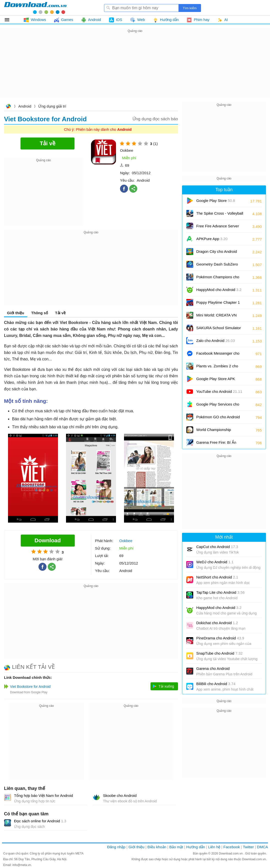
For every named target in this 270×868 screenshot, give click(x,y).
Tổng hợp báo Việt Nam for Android (43, 796)
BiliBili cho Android (216, 684)
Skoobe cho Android (120, 796)
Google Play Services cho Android (218, 406)
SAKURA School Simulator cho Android (218, 330)
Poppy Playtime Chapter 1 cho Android (218, 304)
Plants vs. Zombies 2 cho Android (217, 368)
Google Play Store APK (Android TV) (216, 380)
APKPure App (212, 239)
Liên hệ (214, 847)
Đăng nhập (116, 847)
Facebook (232, 847)
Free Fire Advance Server (218, 228)
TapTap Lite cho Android (220, 592)
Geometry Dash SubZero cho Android (217, 266)
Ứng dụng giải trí (52, 106)
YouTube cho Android (219, 391)
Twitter (248, 847)
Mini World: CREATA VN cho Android (216, 317)
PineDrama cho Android (220, 638)
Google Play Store (216, 201)
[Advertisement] (135, 69)
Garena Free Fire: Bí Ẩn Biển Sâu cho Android (219, 444)
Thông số (40, 313)
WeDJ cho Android (215, 562)
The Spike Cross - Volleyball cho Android (220, 215)
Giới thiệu (16, 313)
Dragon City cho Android (217, 253)
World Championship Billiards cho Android (217, 431)
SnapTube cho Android (219, 653)
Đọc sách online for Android (40, 821)
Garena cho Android (213, 668)
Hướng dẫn (196, 847)
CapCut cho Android (217, 547)
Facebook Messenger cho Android (218, 355)
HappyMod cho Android (219, 290)
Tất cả (10, 20)
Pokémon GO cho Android (218, 419)
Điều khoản (157, 847)
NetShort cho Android (217, 577)
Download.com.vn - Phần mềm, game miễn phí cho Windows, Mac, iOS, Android (35, 8)
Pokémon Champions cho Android (218, 279)
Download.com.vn (8, 107)
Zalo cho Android (215, 341)
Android (25, 106)
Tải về (60, 313)
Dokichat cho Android (217, 623)
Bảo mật (176, 847)
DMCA (262, 847)
